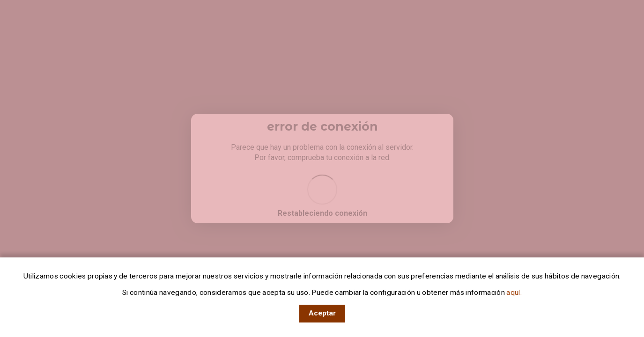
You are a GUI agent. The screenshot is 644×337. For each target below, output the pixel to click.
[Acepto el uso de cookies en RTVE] (322, 314)
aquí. (513, 293)
